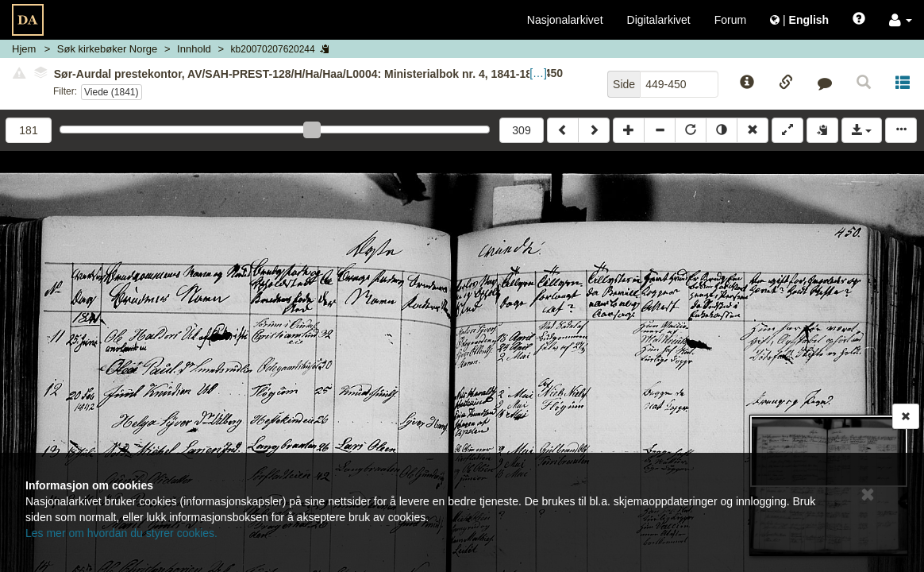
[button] (901, 20)
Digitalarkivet (659, 20)
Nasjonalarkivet (565, 20)
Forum (730, 20)
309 (521, 130)
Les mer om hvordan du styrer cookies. (121, 533)
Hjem (24, 49)
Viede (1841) (112, 92)
